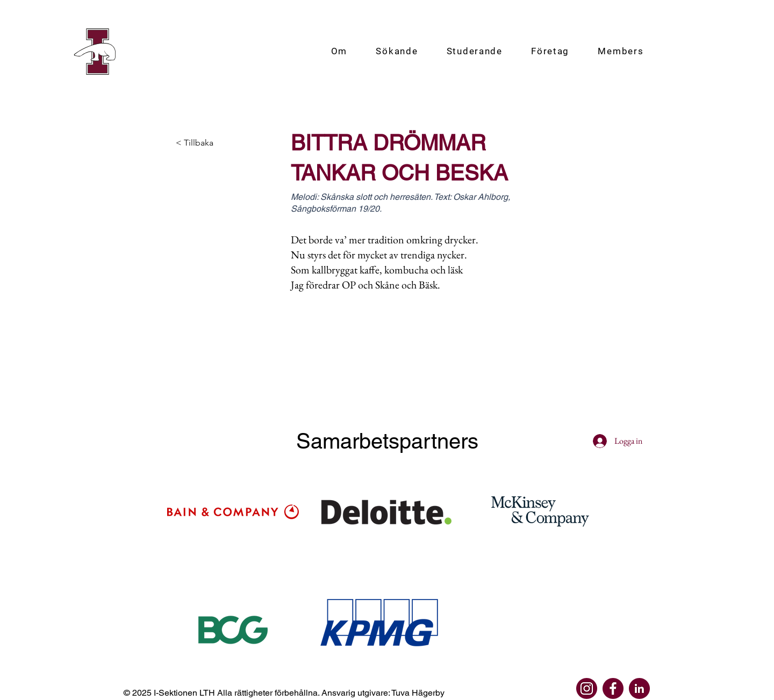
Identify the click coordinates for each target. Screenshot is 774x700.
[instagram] (587, 688)
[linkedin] (639, 688)
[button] (339, 52)
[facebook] (613, 688)
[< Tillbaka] (211, 143)
